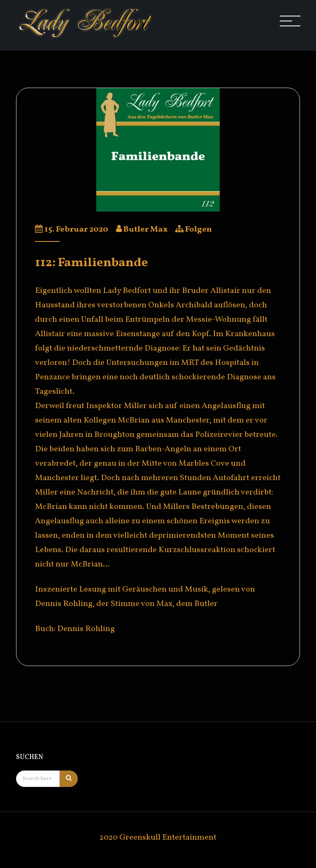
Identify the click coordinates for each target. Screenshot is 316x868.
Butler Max (145, 230)
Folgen (199, 230)
